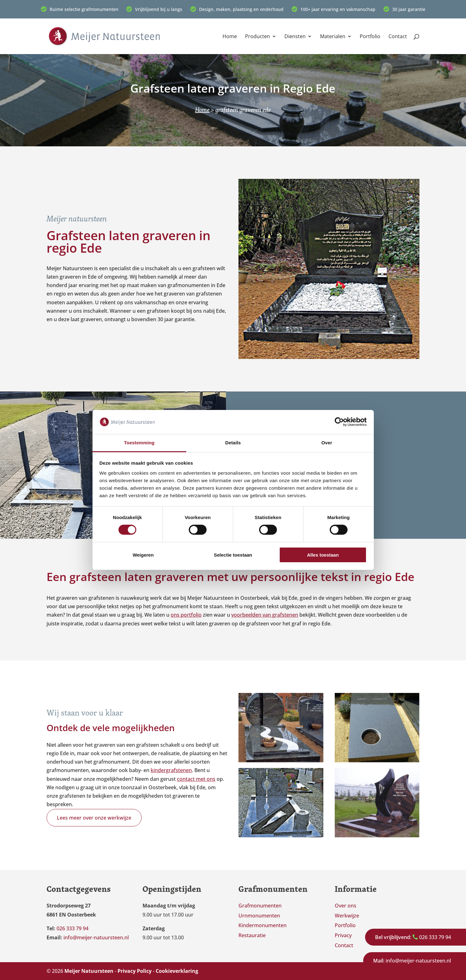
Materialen (333, 37)
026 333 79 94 (413, 937)
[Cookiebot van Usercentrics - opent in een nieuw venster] (339, 422)
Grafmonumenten (260, 906)
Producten (258, 37)
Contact (398, 37)
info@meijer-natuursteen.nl (412, 961)
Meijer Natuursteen (89, 971)
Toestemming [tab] (139, 443)
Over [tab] (327, 443)
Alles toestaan (323, 555)
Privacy (343, 935)
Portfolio (370, 37)
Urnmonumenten (259, 916)
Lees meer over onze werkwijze (94, 818)
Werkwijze (347, 916)
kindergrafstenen (171, 770)
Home (230, 37)
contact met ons (196, 779)
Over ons (346, 906)
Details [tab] (233, 443)
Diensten (295, 37)
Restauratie (252, 935)
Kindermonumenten (263, 925)
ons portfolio (186, 615)
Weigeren (143, 555)
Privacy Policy (135, 971)
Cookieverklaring (177, 971)
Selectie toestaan (233, 555)
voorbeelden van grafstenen (265, 615)
